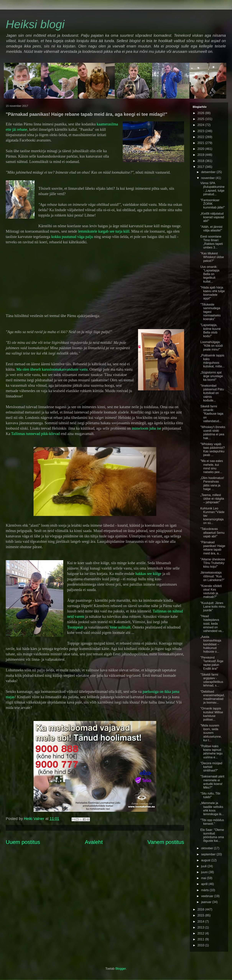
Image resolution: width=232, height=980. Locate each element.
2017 (201, 167)
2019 (201, 155)
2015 (201, 915)
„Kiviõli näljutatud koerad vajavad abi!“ (212, 217)
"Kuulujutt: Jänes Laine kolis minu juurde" (213, 607)
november (208, 178)
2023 (201, 131)
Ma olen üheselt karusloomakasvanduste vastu (52, 369)
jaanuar (207, 902)
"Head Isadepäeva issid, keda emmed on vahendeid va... (212, 624)
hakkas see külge (148, 574)
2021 (201, 143)
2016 (201, 909)
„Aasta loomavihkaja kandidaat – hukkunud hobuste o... (211, 644)
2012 (201, 933)
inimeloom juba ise (146, 428)
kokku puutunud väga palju (73, 237)
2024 (201, 125)
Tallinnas (160, 611)
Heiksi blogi (35, 24)
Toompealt (75, 627)
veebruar (208, 896)
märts (205, 890)
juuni (205, 872)
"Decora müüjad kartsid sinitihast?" (211, 767)
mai (204, 878)
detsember (209, 172)
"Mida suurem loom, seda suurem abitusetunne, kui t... (211, 733)
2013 (201, 927)
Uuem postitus (23, 842)
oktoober (208, 848)
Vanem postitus (166, 842)
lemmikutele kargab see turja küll (104, 231)
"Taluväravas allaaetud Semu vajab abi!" (212, 533)
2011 (201, 939)
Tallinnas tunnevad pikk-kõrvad (35, 434)
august (206, 860)
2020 (201, 149)
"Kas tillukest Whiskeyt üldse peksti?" (212, 257)
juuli (204, 866)
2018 (201, 161)
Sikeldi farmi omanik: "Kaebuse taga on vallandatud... (212, 414)
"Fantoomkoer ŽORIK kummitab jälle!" (213, 204)
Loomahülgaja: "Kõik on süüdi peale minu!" (212, 346)
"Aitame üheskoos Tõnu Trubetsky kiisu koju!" (213, 563)
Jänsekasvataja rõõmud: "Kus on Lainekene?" (212, 576)
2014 (201, 922)
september (209, 854)
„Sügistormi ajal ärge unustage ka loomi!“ (212, 376)
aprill (205, 884)
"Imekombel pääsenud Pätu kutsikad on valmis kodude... (212, 393)
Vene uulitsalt (120, 627)
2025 (201, 119)
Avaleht (94, 842)
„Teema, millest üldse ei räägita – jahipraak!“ (212, 499)
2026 (201, 113)
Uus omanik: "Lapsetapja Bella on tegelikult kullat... (210, 274)
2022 (201, 137)
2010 (201, 945)
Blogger (121, 969)
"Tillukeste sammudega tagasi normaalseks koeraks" (211, 312)
